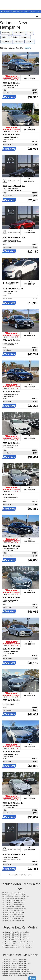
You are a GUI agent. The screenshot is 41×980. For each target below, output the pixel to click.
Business (21, 12)
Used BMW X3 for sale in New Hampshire (14, 959)
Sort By (30, 42)
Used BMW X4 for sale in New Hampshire (14, 975)
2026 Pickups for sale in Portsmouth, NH (14, 895)
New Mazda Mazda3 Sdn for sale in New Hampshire (17, 944)
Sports (27, 12)
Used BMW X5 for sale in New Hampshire (14, 961)
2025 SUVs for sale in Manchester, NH (13, 905)
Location (25, 37)
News (8, 12)
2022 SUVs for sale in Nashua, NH (12, 918)
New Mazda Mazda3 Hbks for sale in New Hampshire (18, 942)
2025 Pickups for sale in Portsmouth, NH (14, 909)
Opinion (33, 12)
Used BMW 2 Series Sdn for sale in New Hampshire (17, 973)
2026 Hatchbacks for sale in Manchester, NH (15, 897)
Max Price (19, 42)
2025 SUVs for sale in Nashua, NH (12, 903)
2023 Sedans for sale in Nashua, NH (13, 916)
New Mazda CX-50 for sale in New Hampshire (15, 934)
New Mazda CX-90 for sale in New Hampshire (15, 938)
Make (5, 37)
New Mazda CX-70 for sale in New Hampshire (15, 940)
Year (30, 33)
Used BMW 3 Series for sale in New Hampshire (16, 963)
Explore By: (6, 33)
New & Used (19, 33)
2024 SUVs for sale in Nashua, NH (12, 911)
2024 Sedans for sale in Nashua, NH (13, 913)
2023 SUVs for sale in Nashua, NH (12, 915)
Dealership (7, 42)
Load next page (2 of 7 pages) (20, 875)
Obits (39, 12)
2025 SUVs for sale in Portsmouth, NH (13, 901)
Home (3, 12)
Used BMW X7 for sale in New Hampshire (14, 967)
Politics (14, 12)
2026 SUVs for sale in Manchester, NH (13, 893)
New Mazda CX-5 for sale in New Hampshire (15, 932)
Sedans (14, 37)
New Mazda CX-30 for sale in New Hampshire (15, 936)
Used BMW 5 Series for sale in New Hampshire (16, 969)
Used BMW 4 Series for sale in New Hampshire (16, 971)
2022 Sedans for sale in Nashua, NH (13, 920)
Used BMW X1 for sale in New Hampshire (14, 965)
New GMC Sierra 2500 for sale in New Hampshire (17, 948)
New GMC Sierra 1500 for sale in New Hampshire (17, 946)
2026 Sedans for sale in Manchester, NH (14, 899)
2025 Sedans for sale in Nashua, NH (13, 907)
